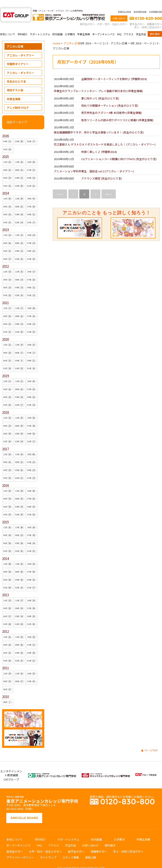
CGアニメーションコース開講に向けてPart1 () (119, 151)
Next (109, 186)
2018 (5, 404)
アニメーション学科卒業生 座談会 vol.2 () (94, 163)
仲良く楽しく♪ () (99, 144)
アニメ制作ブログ (18, 99)
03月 (20, 133)
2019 (5, 368)
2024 (5, 185)
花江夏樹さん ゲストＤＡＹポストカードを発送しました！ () (105, 136)
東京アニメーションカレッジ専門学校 (42, 792)
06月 (8, 170)
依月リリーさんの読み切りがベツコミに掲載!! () (117, 112)
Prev (60, 186)
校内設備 (57, 26)
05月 (20, 170)
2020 (5, 331)
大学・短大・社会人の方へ (112, 16)
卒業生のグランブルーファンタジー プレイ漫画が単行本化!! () (98, 83)
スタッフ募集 (71, 849)
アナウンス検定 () (102, 170)
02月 (32, 133)
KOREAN (140, 4)
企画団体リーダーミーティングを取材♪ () (114, 71)
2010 (5, 688)
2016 (5, 477)
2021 (5, 295)
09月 (8, 162)
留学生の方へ (137, 16)
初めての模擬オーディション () (110, 97)
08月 (20, 162)
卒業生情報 (14, 91)
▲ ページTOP (149, 742)
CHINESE (156, 4)
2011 (5, 660)
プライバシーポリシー (20, 849)
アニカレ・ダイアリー (20, 47)
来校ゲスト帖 (15, 82)
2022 (5, 258)
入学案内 (70, 26)
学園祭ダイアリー (18, 56)
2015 (5, 514)
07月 (32, 162)
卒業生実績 (84, 26)
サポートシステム (40, 26)
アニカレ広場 (15, 38)
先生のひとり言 (16, 73)
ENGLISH (125, 4)
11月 (20, 154)
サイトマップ (48, 849)
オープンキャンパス (103, 26)
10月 (32, 154)
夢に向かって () (100, 90)
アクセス (129, 26)
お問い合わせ (119, 10)
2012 (5, 623)
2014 (5, 550)
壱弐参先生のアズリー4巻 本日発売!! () (111, 104)
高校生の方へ (87, 16)
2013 (5, 587)
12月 (8, 154)
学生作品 (141, 26)
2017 (5, 441)
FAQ (119, 26)
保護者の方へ (154, 16)
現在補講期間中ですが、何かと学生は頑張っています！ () (99, 124)
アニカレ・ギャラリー (20, 65)
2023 (5, 221)
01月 (8, 141)
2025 (5, 148)
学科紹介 (23, 26)
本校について (8, 26)
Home (57, 35)
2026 (5, 128)
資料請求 (155, 26)
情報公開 (90, 849)
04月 (8, 133)
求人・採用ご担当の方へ (148, 19)
